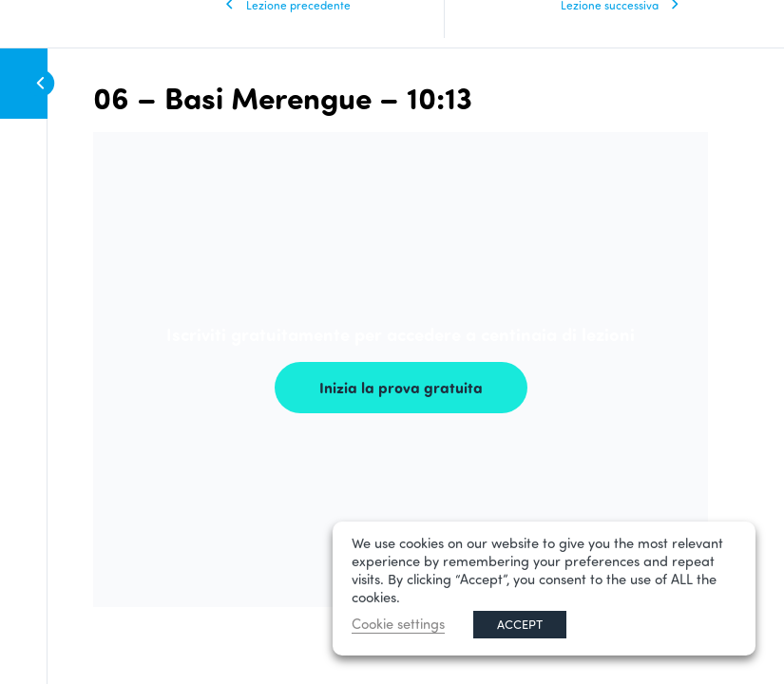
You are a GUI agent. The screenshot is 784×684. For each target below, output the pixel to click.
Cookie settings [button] (398, 624)
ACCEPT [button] (520, 624)
